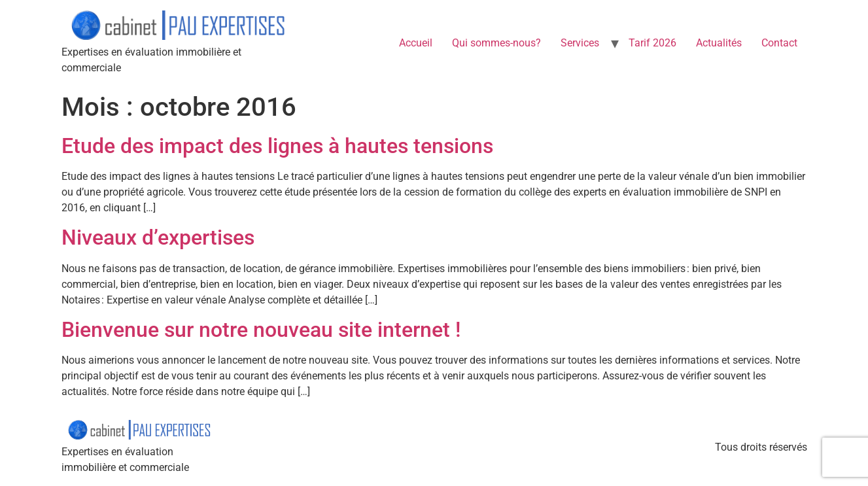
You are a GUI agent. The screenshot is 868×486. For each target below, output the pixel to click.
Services (580, 43)
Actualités (719, 43)
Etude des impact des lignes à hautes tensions (277, 146)
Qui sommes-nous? (496, 43)
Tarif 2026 (652, 43)
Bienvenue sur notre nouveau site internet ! (261, 330)
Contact (779, 43)
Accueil (416, 43)
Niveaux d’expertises (158, 237)
